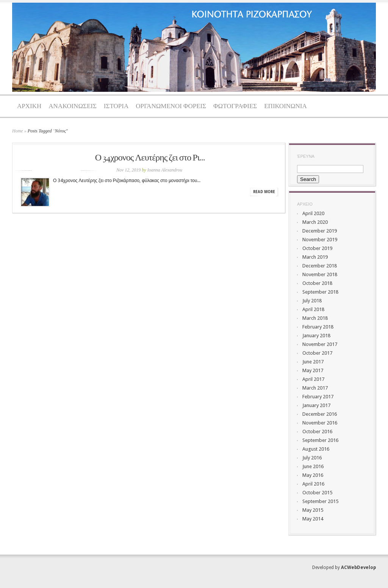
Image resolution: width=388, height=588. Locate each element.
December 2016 (320, 414)
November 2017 (320, 344)
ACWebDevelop (358, 568)
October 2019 (317, 248)
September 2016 (320, 440)
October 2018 (317, 283)
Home (18, 131)
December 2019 (320, 231)
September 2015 (320, 501)
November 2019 (320, 240)
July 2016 (312, 458)
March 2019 (315, 257)
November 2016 (320, 423)
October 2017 (317, 353)
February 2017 (318, 397)
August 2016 (316, 449)
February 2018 (318, 327)
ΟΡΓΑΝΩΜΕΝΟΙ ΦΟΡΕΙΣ (171, 106)
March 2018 (315, 318)
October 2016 (317, 432)
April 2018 (313, 309)
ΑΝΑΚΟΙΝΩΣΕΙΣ (73, 106)
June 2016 (313, 466)
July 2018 (312, 301)
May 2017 (313, 370)
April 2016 (313, 484)
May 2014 (313, 519)
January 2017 (316, 405)
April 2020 (313, 213)
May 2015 (313, 510)
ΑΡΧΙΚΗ (29, 106)
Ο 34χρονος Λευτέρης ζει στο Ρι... (150, 158)
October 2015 (317, 493)
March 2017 (315, 388)
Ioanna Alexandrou (165, 170)
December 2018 (320, 266)
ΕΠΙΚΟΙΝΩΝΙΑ (286, 106)
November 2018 (320, 274)
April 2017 (313, 379)
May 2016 (313, 475)
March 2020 (315, 222)
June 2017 (313, 362)
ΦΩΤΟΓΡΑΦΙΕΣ (235, 106)
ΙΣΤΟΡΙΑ (116, 106)
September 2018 (320, 292)
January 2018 (316, 336)
